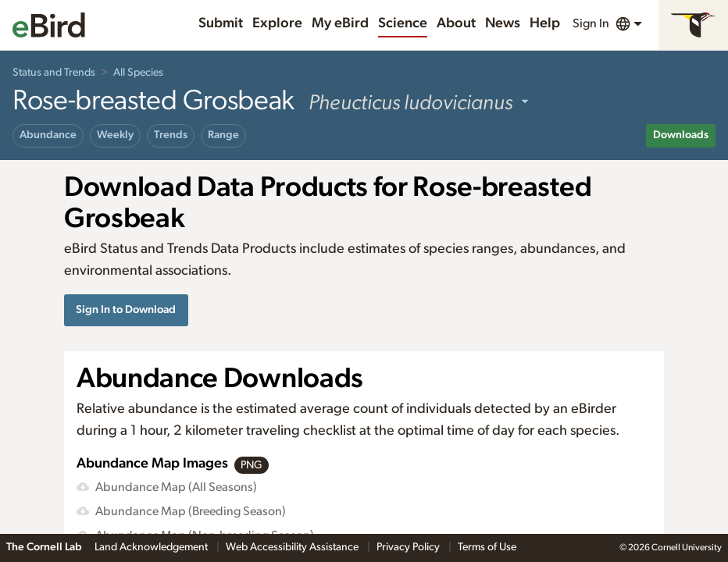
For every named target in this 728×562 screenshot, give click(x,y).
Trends (171, 135)
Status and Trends (54, 73)
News (503, 23)
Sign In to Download (126, 309)
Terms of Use (487, 547)
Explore (277, 23)
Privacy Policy (409, 547)
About (456, 23)
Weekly (115, 135)
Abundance (48, 135)
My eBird (340, 23)
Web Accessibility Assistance (293, 547)
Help (545, 23)
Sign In (591, 23)
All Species (138, 73)
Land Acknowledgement (152, 547)
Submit (221, 23)
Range (223, 135)
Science (403, 23)
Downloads (681, 135)
